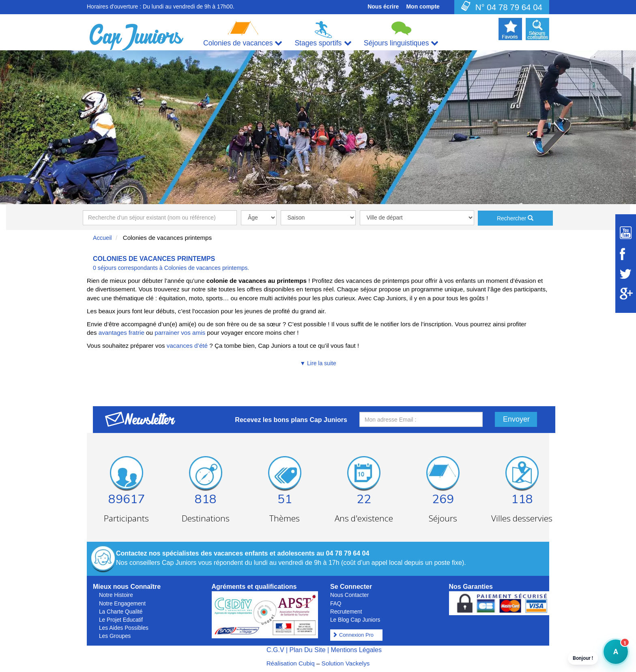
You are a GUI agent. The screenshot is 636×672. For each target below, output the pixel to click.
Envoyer (516, 419)
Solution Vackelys (346, 663)
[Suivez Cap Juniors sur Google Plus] (626, 294)
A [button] (611, 656)
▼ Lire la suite (318, 363)
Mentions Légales (356, 650)
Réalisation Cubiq (291, 663)
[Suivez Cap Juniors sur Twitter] (626, 274)
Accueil (102, 238)
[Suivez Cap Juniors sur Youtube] (626, 233)
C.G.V (275, 650)
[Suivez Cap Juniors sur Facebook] (626, 254)
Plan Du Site (308, 650)
